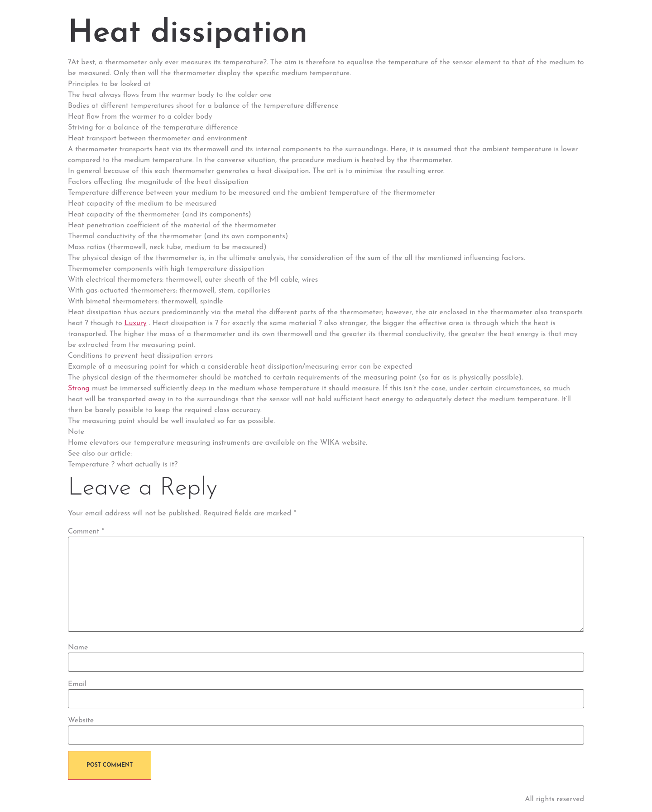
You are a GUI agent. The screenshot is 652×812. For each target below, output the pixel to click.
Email (77, 684)
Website (81, 721)
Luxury (136, 323)
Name (78, 648)
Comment (86, 532)
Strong (79, 389)
